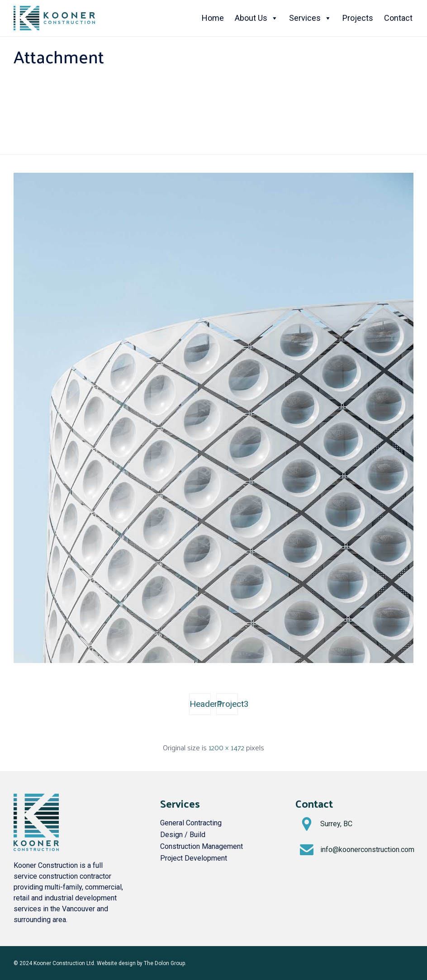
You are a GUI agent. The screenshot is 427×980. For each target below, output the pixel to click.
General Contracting (191, 823)
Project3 (227, 704)
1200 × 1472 (226, 747)
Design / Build (183, 835)
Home (213, 18)
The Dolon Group (164, 963)
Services (310, 18)
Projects (358, 18)
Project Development (194, 858)
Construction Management (202, 846)
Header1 (200, 704)
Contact (398, 18)
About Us (256, 18)
